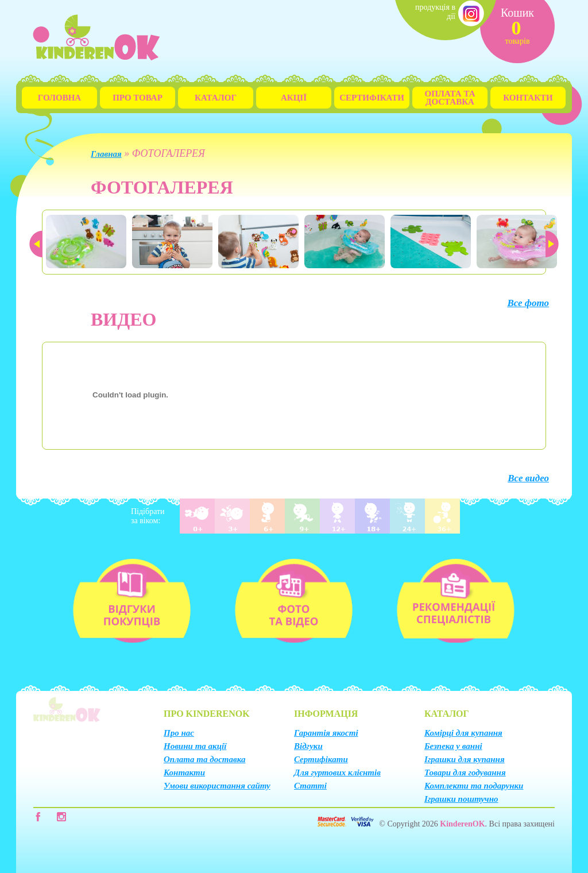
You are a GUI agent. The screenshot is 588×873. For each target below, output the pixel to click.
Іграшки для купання (465, 759)
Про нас (179, 733)
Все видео (528, 478)
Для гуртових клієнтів (337, 772)
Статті (310, 786)
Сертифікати (372, 98)
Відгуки (308, 746)
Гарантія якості (326, 733)
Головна (59, 98)
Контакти (528, 98)
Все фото (528, 303)
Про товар (138, 98)
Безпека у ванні (453, 746)
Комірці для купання (463, 733)
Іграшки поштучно (461, 799)
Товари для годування (465, 772)
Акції (294, 98)
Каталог (216, 98)
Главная (106, 154)
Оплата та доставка (204, 759)
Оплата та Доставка (450, 98)
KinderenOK (462, 824)
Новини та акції (195, 746)
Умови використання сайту (217, 786)
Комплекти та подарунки (474, 786)
